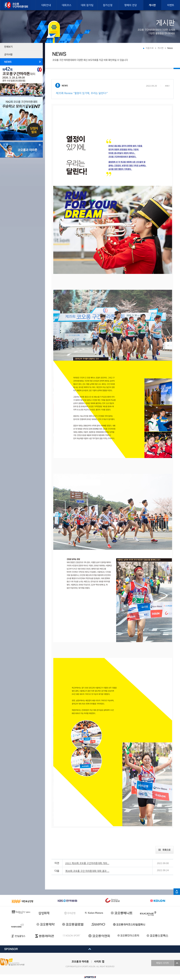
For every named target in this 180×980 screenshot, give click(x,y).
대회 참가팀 (87, 5)
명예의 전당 (130, 5)
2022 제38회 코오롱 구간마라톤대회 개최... (87, 863)
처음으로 (150, 48)
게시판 (152, 5)
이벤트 (171, 5)
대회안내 (46, 5)
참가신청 (108, 5)
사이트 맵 (99, 962)
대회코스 (67, 5)
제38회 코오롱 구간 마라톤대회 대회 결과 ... (87, 871)
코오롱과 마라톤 (80, 962)
